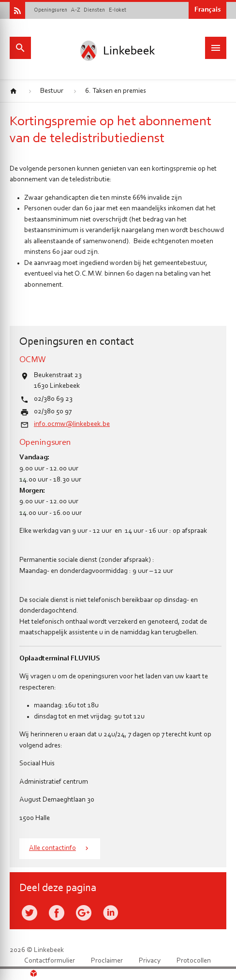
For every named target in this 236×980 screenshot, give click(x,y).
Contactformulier (50, 961)
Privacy (150, 961)
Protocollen (194, 961)
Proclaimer (107, 961)
